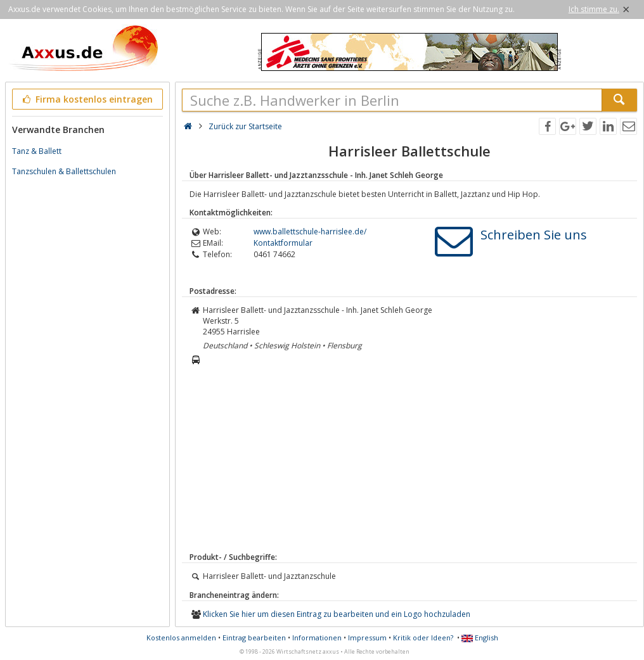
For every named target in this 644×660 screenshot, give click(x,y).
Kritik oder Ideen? (423, 638)
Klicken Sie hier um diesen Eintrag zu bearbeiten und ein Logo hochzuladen (337, 614)
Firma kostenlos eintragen (87, 99)
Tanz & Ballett (37, 151)
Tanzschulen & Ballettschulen (64, 171)
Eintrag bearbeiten (254, 638)
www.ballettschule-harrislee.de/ (310, 232)
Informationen (317, 638)
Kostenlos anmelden (181, 638)
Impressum (367, 638)
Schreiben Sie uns (534, 235)
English (480, 638)
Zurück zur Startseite (245, 126)
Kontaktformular (283, 243)
